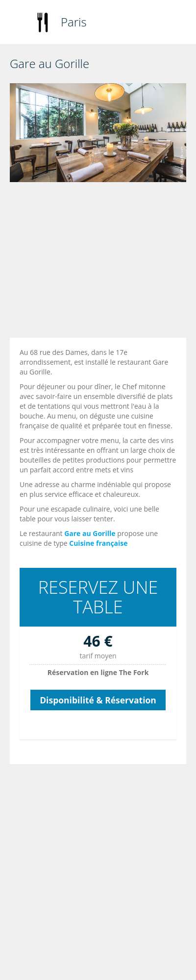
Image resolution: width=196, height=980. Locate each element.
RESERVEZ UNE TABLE (98, 597)
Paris (74, 22)
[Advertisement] (92, 262)
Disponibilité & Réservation (98, 700)
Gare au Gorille (90, 533)
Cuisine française (98, 543)
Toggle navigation (18, 23)
